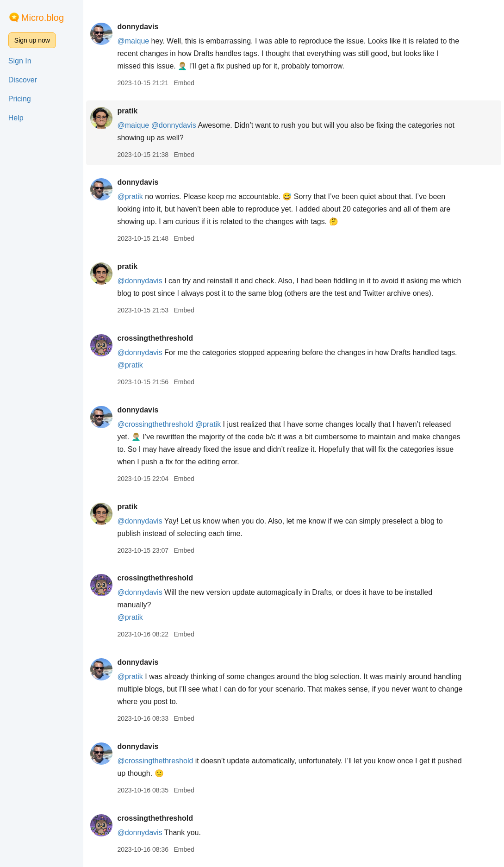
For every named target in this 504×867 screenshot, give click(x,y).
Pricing (20, 99)
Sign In (20, 61)
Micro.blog (43, 18)
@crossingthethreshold (155, 424)
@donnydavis (174, 125)
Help (16, 118)
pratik (127, 111)
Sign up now (32, 40)
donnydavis (138, 27)
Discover (23, 80)
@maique (133, 41)
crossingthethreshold (155, 338)
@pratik (130, 196)
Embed (184, 83)
